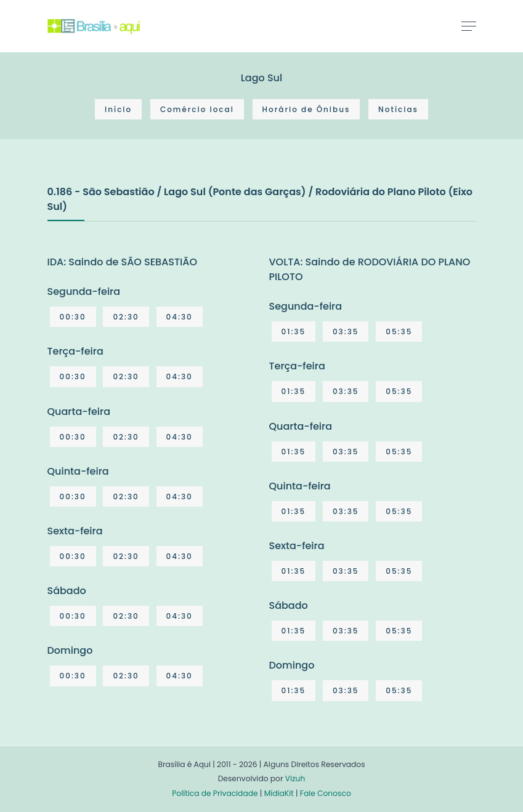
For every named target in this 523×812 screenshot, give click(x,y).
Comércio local (197, 109)
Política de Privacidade (215, 793)
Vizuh (295, 778)
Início (118, 109)
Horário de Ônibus (306, 109)
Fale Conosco (326, 793)
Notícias (398, 109)
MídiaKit (279, 793)
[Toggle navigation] (469, 26)
